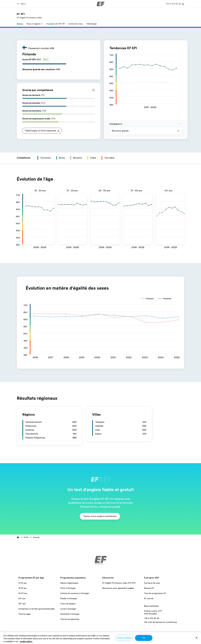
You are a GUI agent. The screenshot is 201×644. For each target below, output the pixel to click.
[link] (29, 16)
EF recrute (149, 598)
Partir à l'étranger (68, 588)
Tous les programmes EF (155, 593)
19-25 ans (23, 593)
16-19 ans (22, 588)
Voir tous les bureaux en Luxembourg (160, 622)
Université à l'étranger (70, 614)
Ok (144, 638)
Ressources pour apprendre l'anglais (118, 588)
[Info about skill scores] (94, 90)
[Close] (197, 638)
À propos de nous (152, 583)
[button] (22, 4)
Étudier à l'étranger (69, 598)
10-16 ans (22, 583)
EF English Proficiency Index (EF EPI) (119, 583)
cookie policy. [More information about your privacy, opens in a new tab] (26, 641)
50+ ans (22, 604)
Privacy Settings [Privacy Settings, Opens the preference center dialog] (124, 638)
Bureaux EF (149, 588)
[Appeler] (174, 4)
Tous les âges (24, 614)
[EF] (101, 4)
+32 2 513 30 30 (152, 618)
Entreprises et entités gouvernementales (37, 609)
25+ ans (22, 598)
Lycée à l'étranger (68, 609)
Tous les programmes (70, 619)
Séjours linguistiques (69, 583)
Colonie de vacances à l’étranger (75, 593)
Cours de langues (68, 604)
